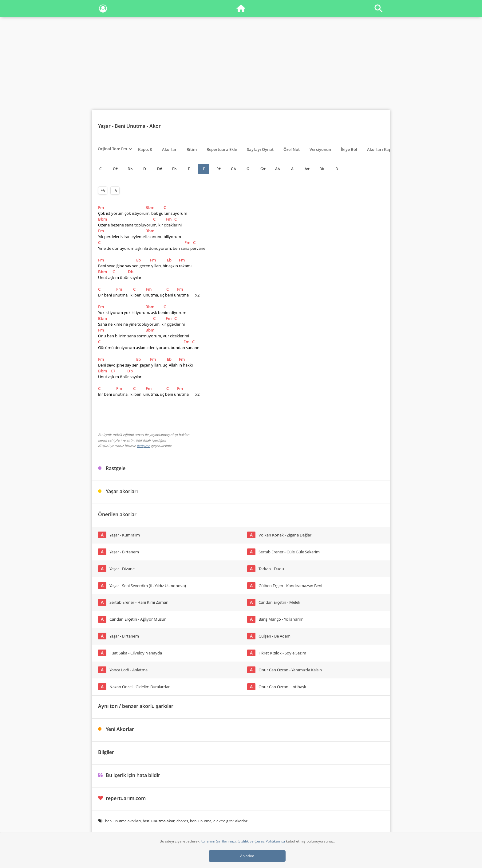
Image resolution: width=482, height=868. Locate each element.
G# (263, 169)
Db (130, 169)
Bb (322, 169)
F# (219, 169)
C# (115, 169)
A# (307, 169)
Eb (174, 169)
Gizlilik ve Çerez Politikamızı (261, 841)
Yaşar (104, 126)
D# (160, 169)
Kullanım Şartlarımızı (218, 841)
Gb (233, 169)
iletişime (143, 446)
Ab (277, 169)
